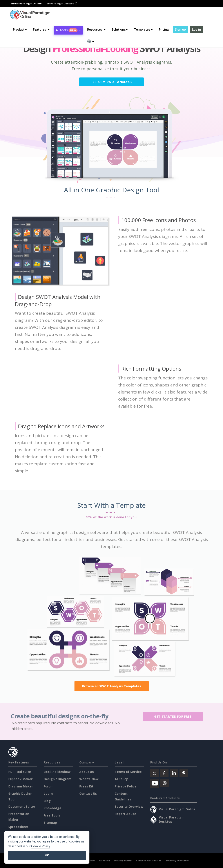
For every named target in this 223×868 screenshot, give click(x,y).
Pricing (164, 29)
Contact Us (88, 794)
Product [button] (20, 29)
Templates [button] (143, 29)
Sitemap (50, 823)
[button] (41, 29)
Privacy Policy (125, 786)
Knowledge (53, 808)
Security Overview (129, 806)
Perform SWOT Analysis (111, 82)
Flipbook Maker (20, 779)
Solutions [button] (120, 29)
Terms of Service (128, 772)
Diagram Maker (21, 786)
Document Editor (22, 806)
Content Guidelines (149, 860)
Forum (49, 786)
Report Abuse (125, 814)
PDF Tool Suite (20, 772)
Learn (48, 794)
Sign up (180, 29)
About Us (87, 772)
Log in (196, 29)
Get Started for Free (175, 716)
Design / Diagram (58, 779)
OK (47, 855)
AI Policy (121, 779)
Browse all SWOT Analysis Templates (112, 686)
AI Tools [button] (68, 30)
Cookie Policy (41, 846)
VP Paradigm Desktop (62, 3)
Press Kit (86, 786)
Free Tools (52, 815)
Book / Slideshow (57, 772)
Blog (47, 801)
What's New (89, 779)
